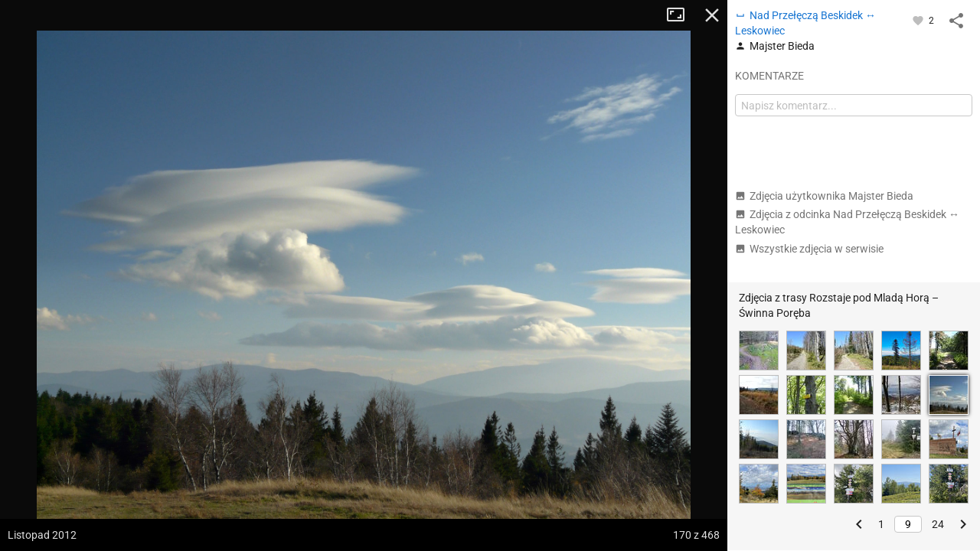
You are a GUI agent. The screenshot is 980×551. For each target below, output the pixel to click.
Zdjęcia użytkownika (824, 196)
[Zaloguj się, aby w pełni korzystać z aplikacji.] (919, 20)
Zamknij (712, 15)
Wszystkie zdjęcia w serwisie (809, 249)
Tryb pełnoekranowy (681, 15)
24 (938, 524)
